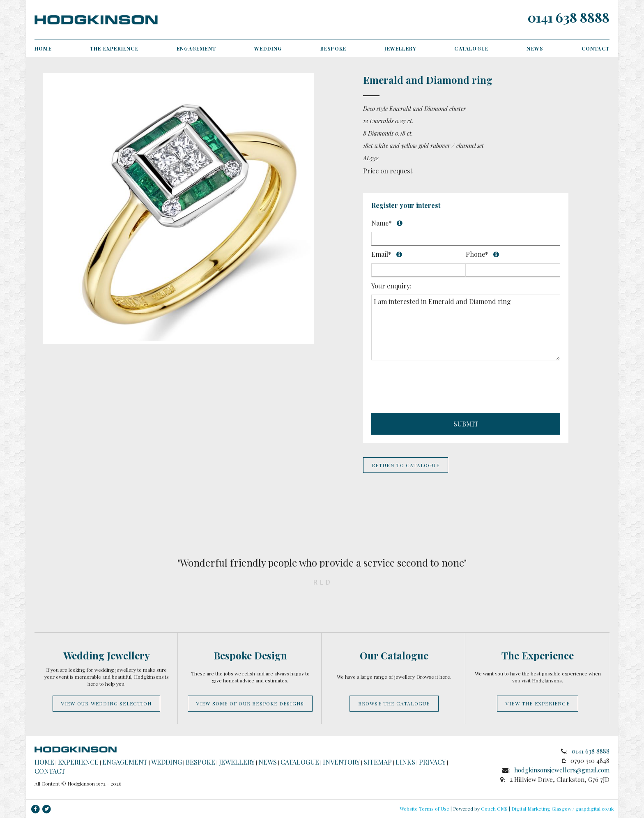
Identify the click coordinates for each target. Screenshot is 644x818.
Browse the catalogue (394, 703)
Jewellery (400, 48)
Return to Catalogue (406, 465)
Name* (454, 222)
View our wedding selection (106, 703)
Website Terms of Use (424, 809)
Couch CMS (494, 809)
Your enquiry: (391, 286)
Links (405, 762)
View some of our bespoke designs (250, 703)
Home (43, 48)
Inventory (341, 762)
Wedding (268, 48)
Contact (596, 48)
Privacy (432, 762)
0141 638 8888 (569, 17)
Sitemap (378, 762)
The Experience (114, 48)
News (535, 48)
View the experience (538, 703)
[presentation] (434, 388)
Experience (78, 762)
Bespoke (333, 48)
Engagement (196, 48)
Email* (414, 254)
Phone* (508, 254)
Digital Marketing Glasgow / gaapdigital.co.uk (562, 809)
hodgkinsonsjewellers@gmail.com (562, 770)
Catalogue (471, 48)
